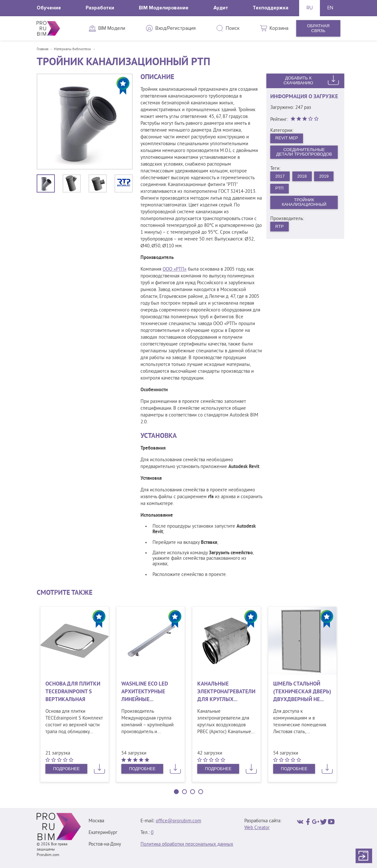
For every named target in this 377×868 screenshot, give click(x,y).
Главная (43, 49)
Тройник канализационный (304, 202)
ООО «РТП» (175, 270)
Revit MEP (287, 138)
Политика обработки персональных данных (187, 845)
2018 (302, 176)
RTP (280, 226)
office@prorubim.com (178, 821)
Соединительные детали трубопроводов (304, 152)
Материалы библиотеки (72, 49)
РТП (280, 188)
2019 (324, 176)
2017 (280, 176)
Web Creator (257, 828)
